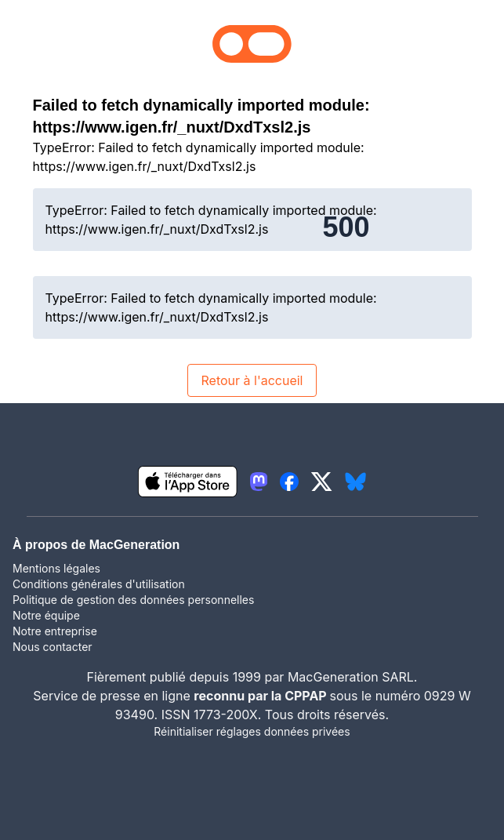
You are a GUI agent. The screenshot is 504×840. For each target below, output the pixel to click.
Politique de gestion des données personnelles (133, 600)
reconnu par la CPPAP (261, 696)
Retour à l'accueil (252, 380)
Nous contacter (53, 647)
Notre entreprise (55, 631)
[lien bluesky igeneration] (355, 482)
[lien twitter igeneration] (322, 482)
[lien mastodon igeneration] (259, 482)
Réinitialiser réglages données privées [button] (252, 731)
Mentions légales (56, 568)
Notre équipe (46, 615)
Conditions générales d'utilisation (99, 584)
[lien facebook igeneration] (289, 482)
